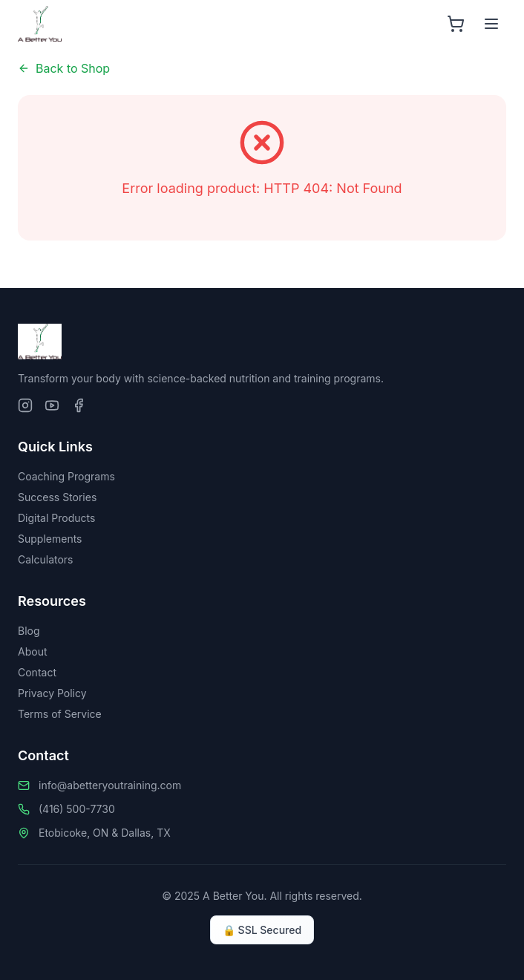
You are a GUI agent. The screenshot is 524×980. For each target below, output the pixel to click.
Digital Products (56, 518)
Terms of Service (60, 714)
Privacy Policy (52, 693)
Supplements (50, 539)
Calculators (46, 559)
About (32, 651)
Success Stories (57, 497)
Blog (29, 631)
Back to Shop (64, 68)
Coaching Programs (66, 476)
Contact (37, 672)
